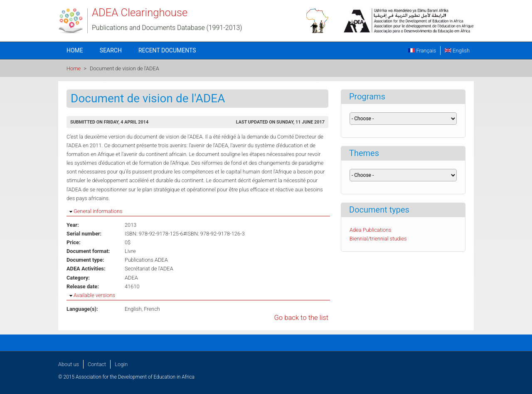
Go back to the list (301, 318)
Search (111, 50)
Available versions (94, 295)
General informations (98, 211)
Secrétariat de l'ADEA (149, 269)
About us (69, 364)
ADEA (131, 278)
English (457, 51)
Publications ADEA (146, 260)
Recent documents (167, 50)
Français (422, 51)
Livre (130, 251)
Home (75, 50)
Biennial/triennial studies (378, 239)
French (152, 309)
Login (121, 364)
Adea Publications (371, 230)
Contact (97, 364)
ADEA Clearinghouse (140, 12)
